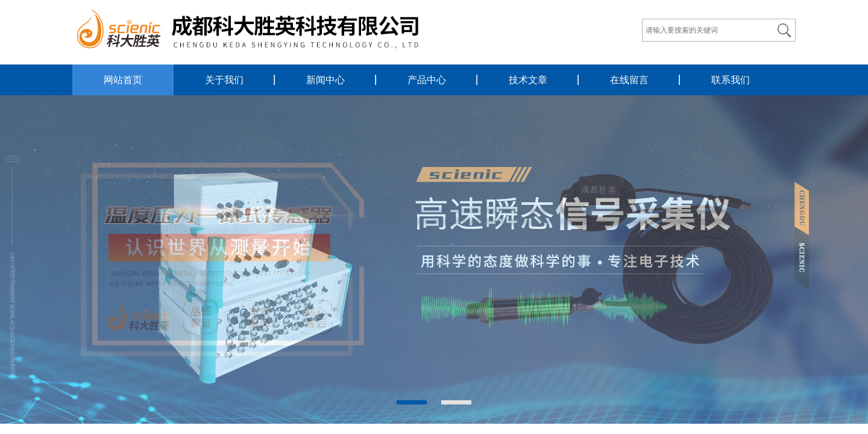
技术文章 (528, 80)
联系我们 (731, 80)
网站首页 (123, 80)
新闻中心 (325, 80)
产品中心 (427, 80)
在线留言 (629, 80)
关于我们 (224, 80)
